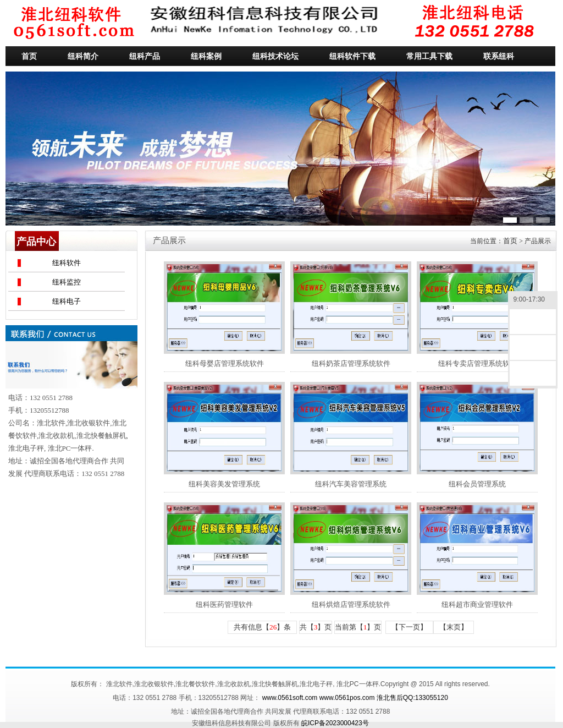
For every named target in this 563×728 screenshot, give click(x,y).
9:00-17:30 (533, 300)
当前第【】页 (358, 627)
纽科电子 (67, 301)
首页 (510, 241)
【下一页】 (409, 627)
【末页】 (454, 627)
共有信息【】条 (262, 627)
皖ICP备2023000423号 (335, 723)
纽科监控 (67, 282)
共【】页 (316, 627)
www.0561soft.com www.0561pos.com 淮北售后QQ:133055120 (355, 698)
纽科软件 (67, 263)
